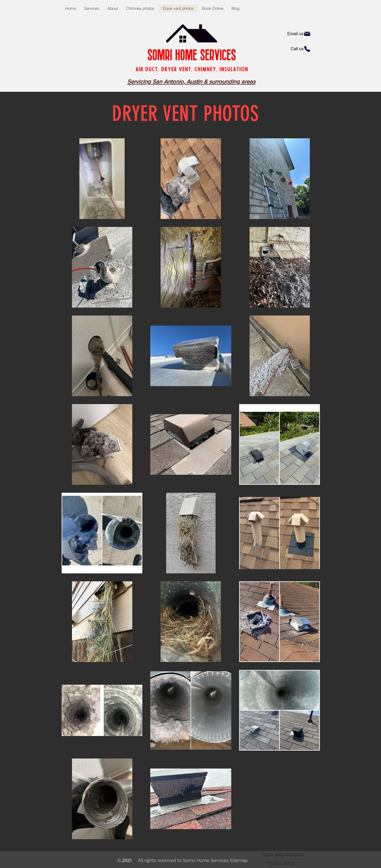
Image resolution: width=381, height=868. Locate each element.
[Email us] (299, 34)
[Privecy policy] (281, 862)
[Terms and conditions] (283, 854)
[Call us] (301, 49)
